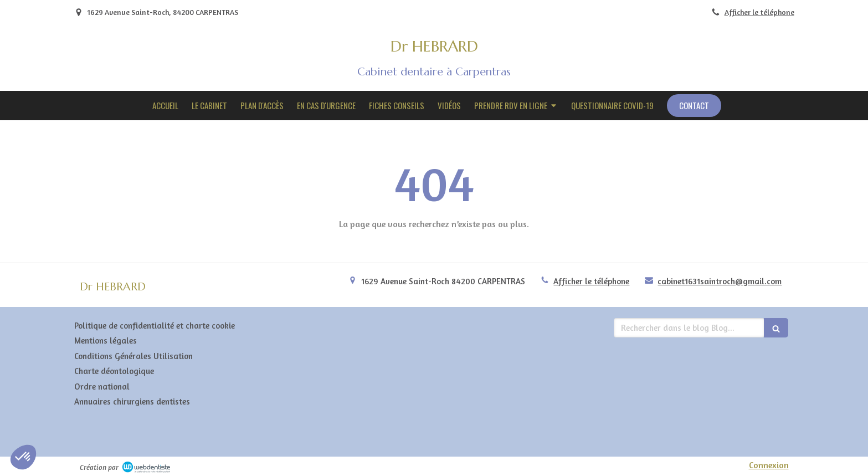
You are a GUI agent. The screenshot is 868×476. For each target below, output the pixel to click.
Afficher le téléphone (759, 12)
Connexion (769, 465)
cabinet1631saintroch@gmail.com (720, 281)
